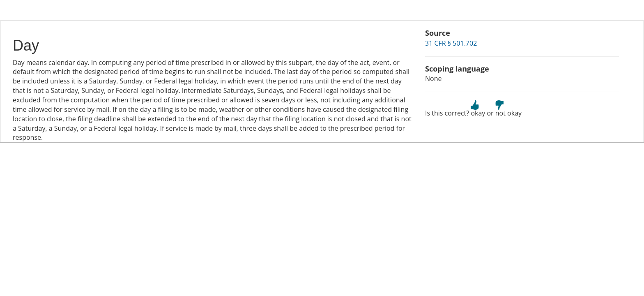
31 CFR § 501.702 (451, 43)
